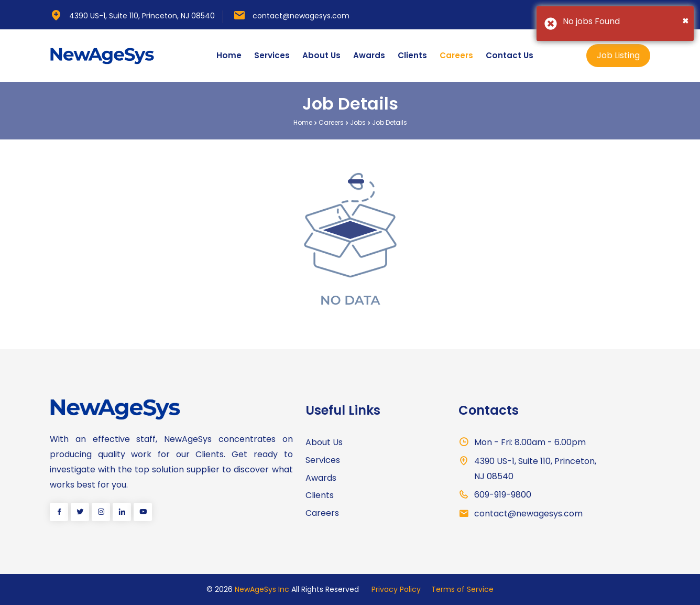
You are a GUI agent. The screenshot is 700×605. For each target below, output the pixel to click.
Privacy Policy (396, 589)
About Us (321, 55)
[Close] (686, 20)
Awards (369, 55)
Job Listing (618, 55)
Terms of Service (462, 589)
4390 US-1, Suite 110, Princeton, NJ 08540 (142, 16)
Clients (412, 55)
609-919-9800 (503, 495)
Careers (456, 55)
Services (272, 55)
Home (229, 55)
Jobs (358, 122)
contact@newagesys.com (301, 16)
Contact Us (510, 55)
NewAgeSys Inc (262, 589)
